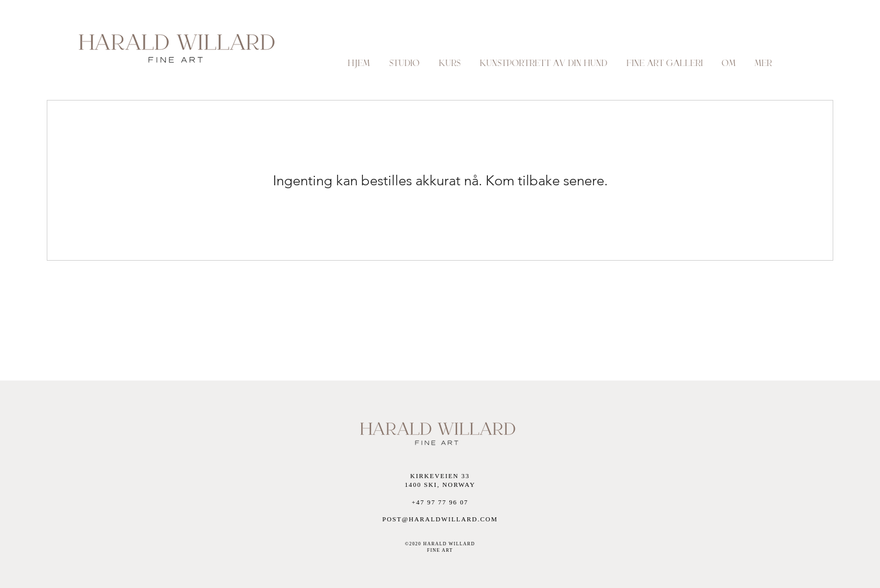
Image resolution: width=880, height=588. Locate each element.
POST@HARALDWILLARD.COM (440, 519)
